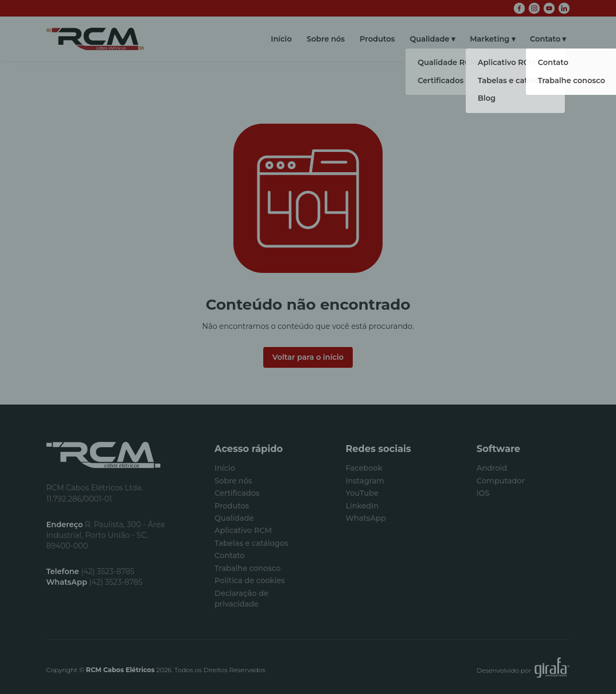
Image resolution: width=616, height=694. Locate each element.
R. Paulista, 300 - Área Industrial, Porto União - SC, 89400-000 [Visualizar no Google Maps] (106, 535)
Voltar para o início (308, 357)
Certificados (237, 493)
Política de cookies (250, 580)
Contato (545, 39)
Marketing (490, 39)
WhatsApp (366, 518)
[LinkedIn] (564, 8)
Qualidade (429, 39)
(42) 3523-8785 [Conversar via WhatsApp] (95, 582)
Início (281, 39)
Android (492, 468)
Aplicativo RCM (243, 530)
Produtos (377, 39)
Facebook (364, 468)
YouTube (362, 493)
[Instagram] (534, 8)
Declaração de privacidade (242, 599)
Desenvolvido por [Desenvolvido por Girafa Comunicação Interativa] (523, 670)
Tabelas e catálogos (252, 543)
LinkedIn (362, 506)
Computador (500, 481)
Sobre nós (326, 39)
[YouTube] (549, 8)
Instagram (365, 481)
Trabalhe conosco (248, 568)
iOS (483, 493)
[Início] (95, 39)
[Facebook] (519, 8)
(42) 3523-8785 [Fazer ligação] (91, 571)
